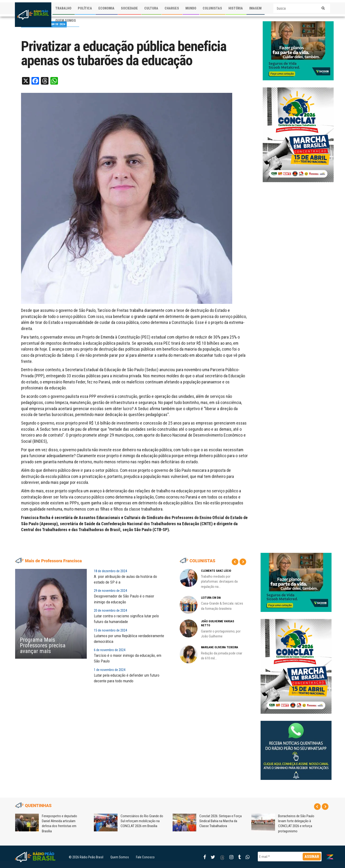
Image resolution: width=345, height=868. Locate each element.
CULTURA (151, 8)
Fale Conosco (145, 857)
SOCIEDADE (129, 8)
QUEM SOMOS (66, 21)
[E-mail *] (290, 857)
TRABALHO (63, 8)
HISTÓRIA (236, 8)
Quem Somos (120, 857)
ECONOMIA (106, 8)
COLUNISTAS (212, 8)
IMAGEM (255, 8)
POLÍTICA (85, 8)
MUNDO (191, 8)
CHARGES (172, 8)
